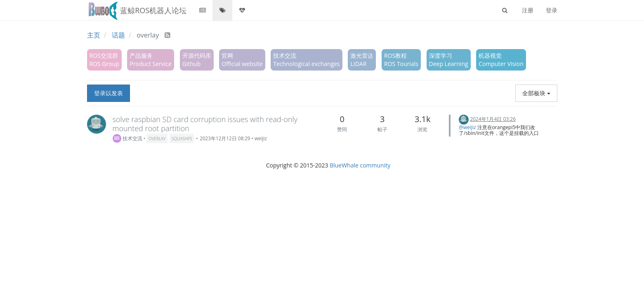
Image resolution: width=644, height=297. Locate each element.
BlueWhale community (360, 165)
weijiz (261, 138)
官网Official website (242, 60)
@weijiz (467, 127)
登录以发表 (109, 93)
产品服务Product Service (150, 60)
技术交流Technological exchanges (307, 60)
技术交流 (127, 138)
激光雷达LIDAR (362, 60)
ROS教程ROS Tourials (401, 60)
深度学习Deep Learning (449, 60)
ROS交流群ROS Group (104, 60)
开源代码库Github (197, 60)
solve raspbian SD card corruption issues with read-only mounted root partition (205, 124)
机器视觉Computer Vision (501, 60)
